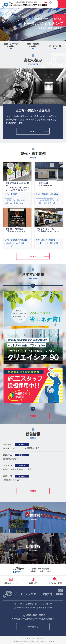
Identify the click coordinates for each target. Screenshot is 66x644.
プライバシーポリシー (26, 608)
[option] (33, 308)
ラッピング (45, 243)
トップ (19, 604)
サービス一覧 (55, 46)
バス (38, 243)
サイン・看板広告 (11, 194)
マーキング (9, 246)
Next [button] (33, 409)
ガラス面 (50, 197)
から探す (11, 45)
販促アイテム (18, 203)
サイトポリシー (45, 608)
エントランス (41, 197)
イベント (8, 197)
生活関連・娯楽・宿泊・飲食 (15, 200)
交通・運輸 (53, 243)
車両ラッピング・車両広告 (45, 240)
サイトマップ (46, 604)
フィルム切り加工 (42, 200)
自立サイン (9, 203)
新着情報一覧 (31, 604)
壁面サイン (53, 200)
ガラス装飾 (54, 194)
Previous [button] (33, 286)
